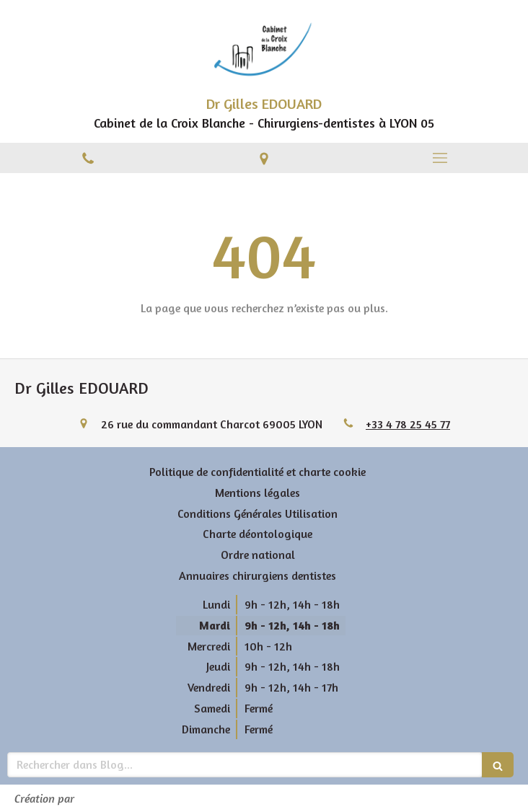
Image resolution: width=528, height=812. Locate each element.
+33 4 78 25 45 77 (408, 424)
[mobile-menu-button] (440, 158)
